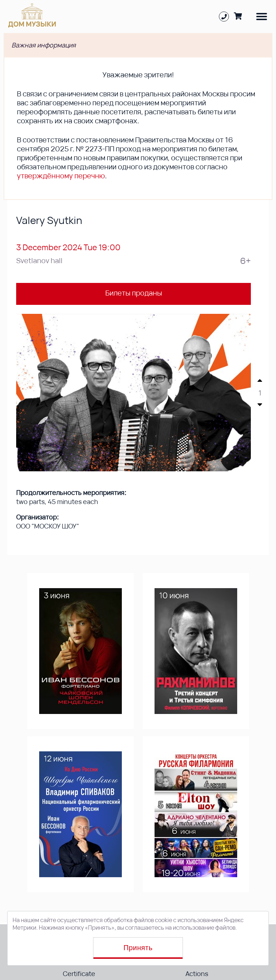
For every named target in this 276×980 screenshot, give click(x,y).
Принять (138, 948)
